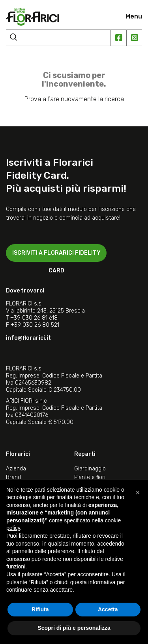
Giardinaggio (90, 469)
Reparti (85, 454)
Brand (13, 477)
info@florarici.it (28, 338)
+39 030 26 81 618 (34, 318)
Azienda (16, 469)
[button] (138, 492)
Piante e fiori (90, 477)
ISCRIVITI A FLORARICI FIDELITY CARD (56, 256)
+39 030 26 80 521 (35, 325)
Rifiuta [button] (40, 609)
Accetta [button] (108, 609)
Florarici (18, 454)
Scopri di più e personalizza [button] (74, 628)
